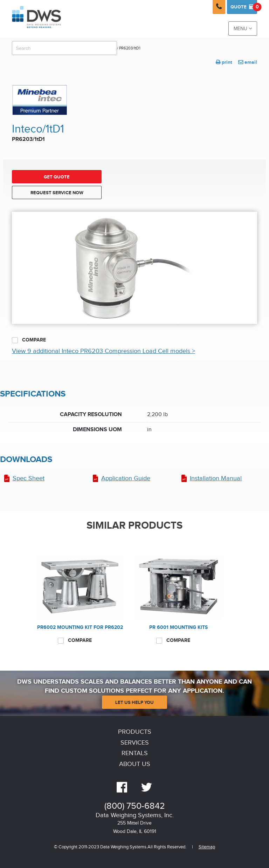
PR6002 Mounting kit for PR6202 (80, 627)
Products (135, 732)
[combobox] (64, 48)
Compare (29, 340)
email (248, 62)
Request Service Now (57, 193)
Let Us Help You (134, 703)
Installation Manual (216, 478)
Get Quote (57, 177)
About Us (135, 764)
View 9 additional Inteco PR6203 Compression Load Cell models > (104, 351)
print (224, 62)
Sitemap (207, 847)
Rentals (135, 753)
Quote (244, 7)
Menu (243, 29)
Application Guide (126, 478)
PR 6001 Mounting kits (178, 627)
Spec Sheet (29, 478)
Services (135, 743)
